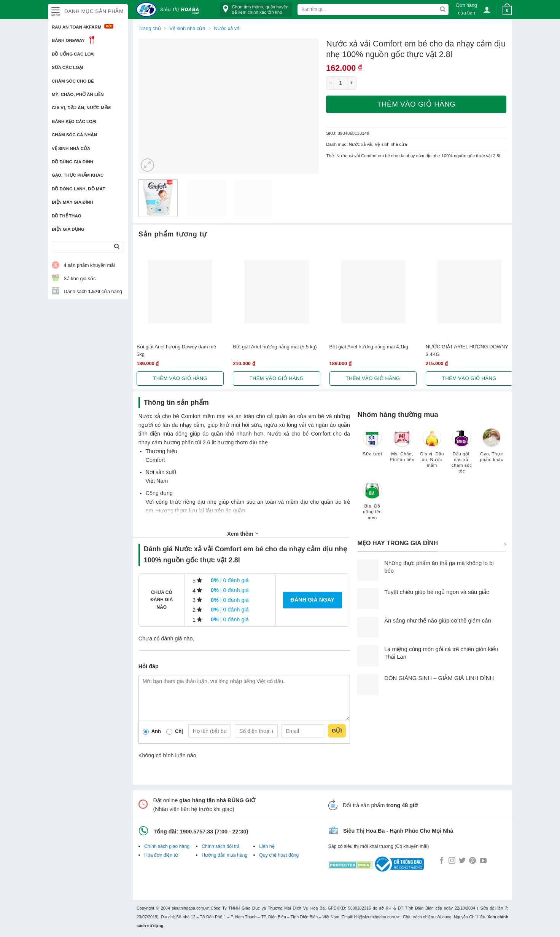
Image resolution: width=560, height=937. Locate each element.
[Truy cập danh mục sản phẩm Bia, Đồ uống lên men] (372, 504)
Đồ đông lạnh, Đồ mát (79, 189)
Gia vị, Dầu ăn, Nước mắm (81, 108)
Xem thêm (243, 533)
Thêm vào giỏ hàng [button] (180, 378)
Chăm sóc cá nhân (74, 135)
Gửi (337, 731)
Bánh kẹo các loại (74, 121)
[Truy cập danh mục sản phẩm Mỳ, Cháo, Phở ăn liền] (402, 449)
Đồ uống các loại (73, 54)
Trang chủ (150, 28)
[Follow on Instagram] (452, 861)
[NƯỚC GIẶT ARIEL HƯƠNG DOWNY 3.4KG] (469, 291)
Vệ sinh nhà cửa (71, 148)
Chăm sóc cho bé (73, 81)
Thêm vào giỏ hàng (416, 104)
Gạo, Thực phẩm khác (78, 175)
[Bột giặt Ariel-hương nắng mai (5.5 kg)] (276, 291)
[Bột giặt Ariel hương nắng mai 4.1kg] (373, 291)
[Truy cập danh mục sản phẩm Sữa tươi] (372, 446)
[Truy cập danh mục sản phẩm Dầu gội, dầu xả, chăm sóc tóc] (462, 454)
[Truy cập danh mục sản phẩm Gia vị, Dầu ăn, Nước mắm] (432, 452)
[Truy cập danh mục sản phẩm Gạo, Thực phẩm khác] (492, 449)
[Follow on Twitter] (462, 861)
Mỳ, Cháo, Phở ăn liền (78, 94)
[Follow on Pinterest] (473, 861)
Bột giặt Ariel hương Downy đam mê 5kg (176, 350)
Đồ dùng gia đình (72, 162)
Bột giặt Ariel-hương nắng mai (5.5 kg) (275, 347)
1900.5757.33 (196, 832)
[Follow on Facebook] (442, 861)
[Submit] (117, 247)
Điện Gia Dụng (68, 229)
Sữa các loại (67, 67)
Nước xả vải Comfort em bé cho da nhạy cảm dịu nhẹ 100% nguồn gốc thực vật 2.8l (418, 156)
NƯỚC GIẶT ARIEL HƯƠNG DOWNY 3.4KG (467, 350)
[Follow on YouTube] (483, 861)
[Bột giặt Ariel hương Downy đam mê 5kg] (180, 291)
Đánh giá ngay (313, 600)
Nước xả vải (227, 28)
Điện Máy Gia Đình (72, 202)
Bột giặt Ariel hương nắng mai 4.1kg (369, 347)
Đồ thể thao (67, 216)
